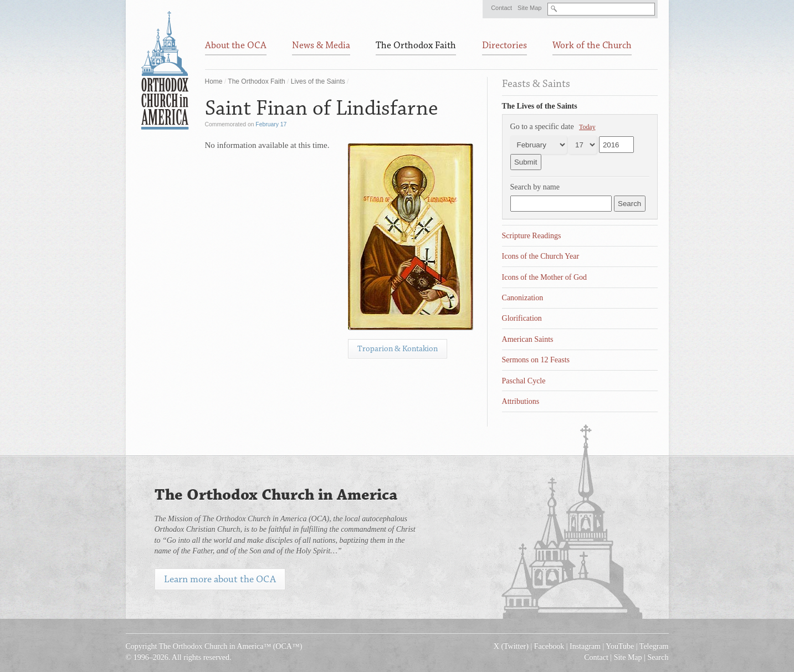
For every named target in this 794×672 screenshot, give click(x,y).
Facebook (549, 646)
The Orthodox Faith (256, 81)
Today (587, 127)
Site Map (529, 8)
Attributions (521, 401)
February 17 (271, 124)
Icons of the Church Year (541, 256)
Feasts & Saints (536, 84)
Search (658, 657)
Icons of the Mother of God (545, 277)
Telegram (654, 646)
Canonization (523, 298)
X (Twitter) (511, 646)
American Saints (528, 339)
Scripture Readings (532, 236)
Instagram (585, 646)
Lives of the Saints (318, 81)
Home (214, 81)
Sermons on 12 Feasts (536, 360)
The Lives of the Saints (540, 106)
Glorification (522, 318)
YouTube (620, 646)
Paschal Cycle (524, 381)
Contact (501, 8)
